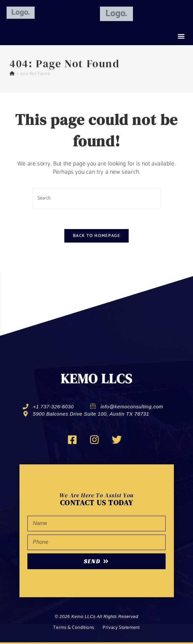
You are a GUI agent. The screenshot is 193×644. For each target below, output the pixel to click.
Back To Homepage (96, 236)
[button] (181, 36)
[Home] (12, 74)
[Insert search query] (97, 198)
